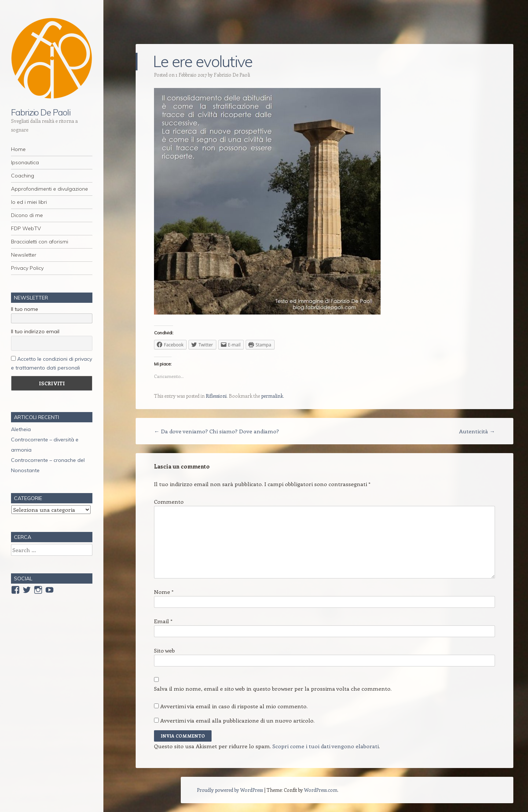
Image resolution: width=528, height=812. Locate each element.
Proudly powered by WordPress (230, 790)
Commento (169, 501)
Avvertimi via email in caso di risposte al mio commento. (234, 706)
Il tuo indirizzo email (35, 331)
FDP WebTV (26, 228)
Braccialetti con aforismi (40, 242)
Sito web (164, 650)
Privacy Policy (27, 268)
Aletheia (21, 429)
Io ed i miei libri (29, 202)
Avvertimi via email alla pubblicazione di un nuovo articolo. (237, 720)
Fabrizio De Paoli (41, 112)
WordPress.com (321, 790)
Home (18, 149)
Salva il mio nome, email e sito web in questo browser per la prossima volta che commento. (273, 688)
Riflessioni (216, 396)
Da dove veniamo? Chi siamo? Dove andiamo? (217, 431)
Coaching (23, 176)
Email (163, 621)
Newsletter (24, 255)
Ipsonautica (25, 162)
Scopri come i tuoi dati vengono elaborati (326, 746)
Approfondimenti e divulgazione (49, 189)
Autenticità (477, 431)
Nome (164, 592)
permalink (272, 396)
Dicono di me (27, 215)
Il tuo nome (25, 309)
